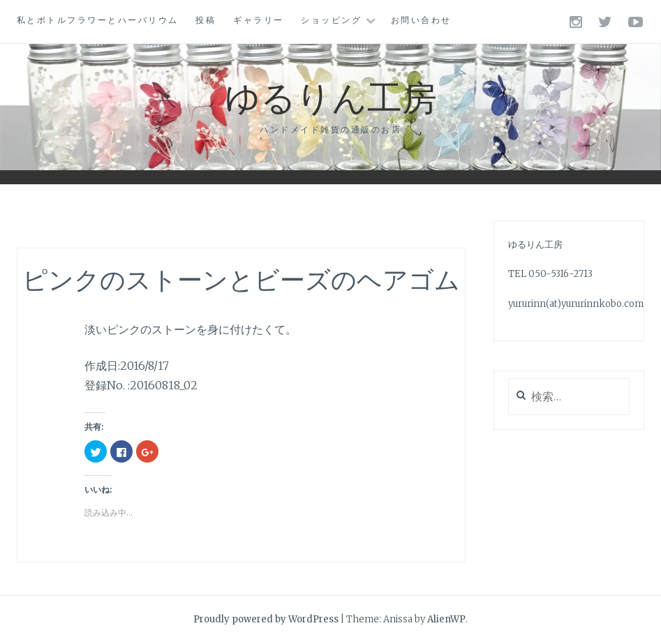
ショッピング (331, 20)
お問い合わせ (421, 20)
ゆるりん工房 (331, 96)
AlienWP (446, 619)
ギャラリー (259, 20)
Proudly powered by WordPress (266, 619)
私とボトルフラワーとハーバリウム (98, 20)
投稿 (206, 20)
